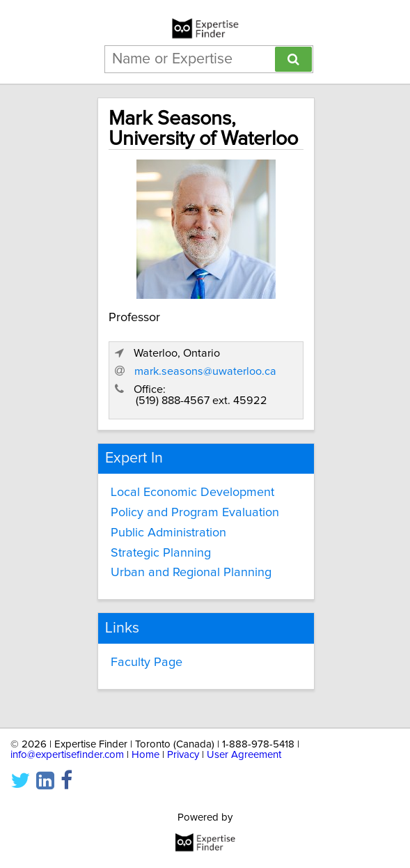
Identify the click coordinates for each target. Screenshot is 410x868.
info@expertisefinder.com (67, 755)
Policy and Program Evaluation (195, 513)
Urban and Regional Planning (191, 573)
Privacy (183, 755)
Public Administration (168, 533)
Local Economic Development (192, 493)
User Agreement (244, 755)
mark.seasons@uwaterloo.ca (205, 371)
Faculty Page (147, 662)
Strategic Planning (161, 553)
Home (145, 755)
